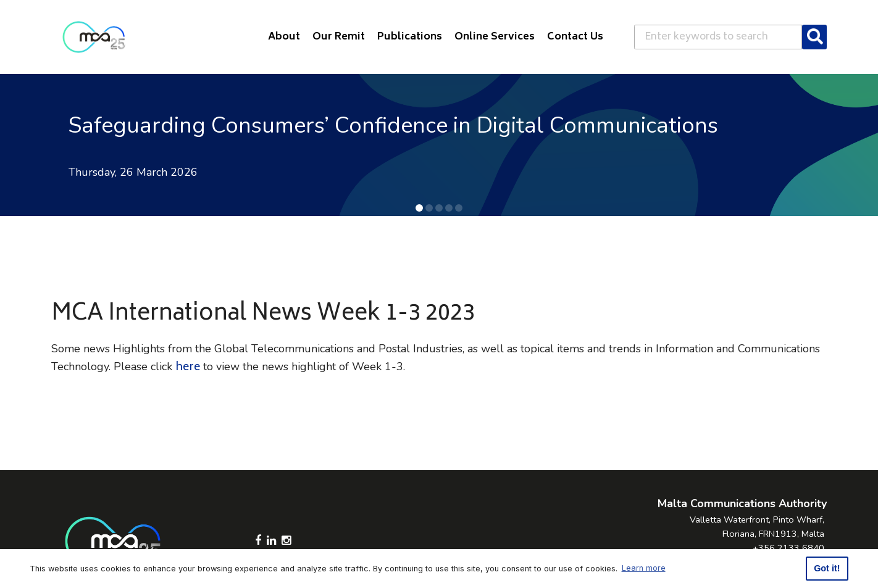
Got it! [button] (827, 568)
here (188, 368)
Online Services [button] (495, 37)
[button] (419, 208)
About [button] (284, 37)
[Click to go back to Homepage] (94, 37)
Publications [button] (410, 37)
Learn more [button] (644, 568)
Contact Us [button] (575, 37)
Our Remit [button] (339, 37)
